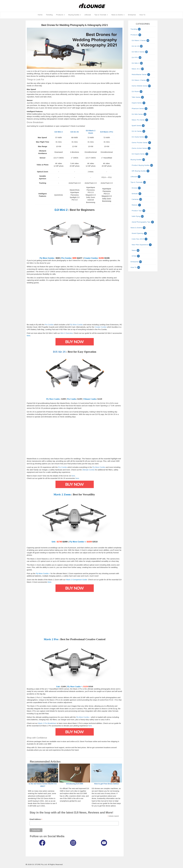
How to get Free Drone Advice (107, 784)
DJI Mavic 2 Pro (107, 132)
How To (142, 15)
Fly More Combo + (83, 717)
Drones (136, 188)
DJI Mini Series (139, 114)
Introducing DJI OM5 (75, 784)
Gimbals (137, 194)
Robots (136, 205)
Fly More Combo (76, 325)
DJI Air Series (139, 131)
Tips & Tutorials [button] (101, 15)
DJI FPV (137, 57)
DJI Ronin (137, 92)
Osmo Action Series (141, 148)
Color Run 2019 (140, 239)
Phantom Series (140, 109)
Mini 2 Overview (66, 333)
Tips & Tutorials (138, 182)
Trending (49, 15)
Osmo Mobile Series (141, 86)
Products (136, 35)
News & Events (138, 228)
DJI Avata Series (140, 137)
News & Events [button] (118, 15)
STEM (136, 256)
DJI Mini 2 (137, 63)
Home (40, 15)
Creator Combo (101, 327)
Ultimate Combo (88, 470)
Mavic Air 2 (138, 69)
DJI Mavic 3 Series (141, 40)
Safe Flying (138, 216)
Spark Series (138, 126)
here (73, 476)
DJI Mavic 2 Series (141, 80)
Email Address (36, 819)
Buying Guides (138, 160)
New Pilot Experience (142, 245)
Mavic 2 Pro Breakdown (47, 723)
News (136, 250)
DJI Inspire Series (140, 154)
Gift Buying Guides (141, 171)
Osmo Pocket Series (141, 143)
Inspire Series (139, 103)
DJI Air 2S (75, 132)
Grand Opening (139, 233)
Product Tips (139, 211)
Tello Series (138, 97)
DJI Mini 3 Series (140, 52)
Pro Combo (49, 325)
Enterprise (132, 15)
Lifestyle (88, 15)
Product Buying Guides (142, 165)
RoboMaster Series (141, 74)
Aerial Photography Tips (143, 222)
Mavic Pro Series (140, 120)
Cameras (137, 199)
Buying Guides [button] (75, 15)
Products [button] (60, 15)
